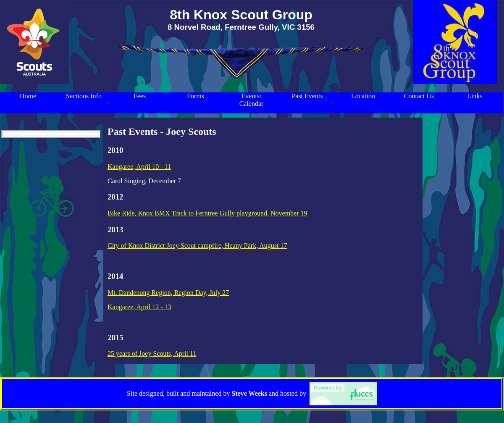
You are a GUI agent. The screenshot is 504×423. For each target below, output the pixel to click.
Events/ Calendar (252, 100)
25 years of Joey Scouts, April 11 (152, 353)
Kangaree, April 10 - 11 (139, 167)
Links (475, 96)
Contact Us (419, 96)
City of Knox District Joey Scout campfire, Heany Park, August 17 (197, 246)
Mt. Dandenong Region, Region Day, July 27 (168, 293)
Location (363, 96)
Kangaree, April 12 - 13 (139, 307)
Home (28, 96)
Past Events (307, 96)
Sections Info (84, 96)
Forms (196, 96)
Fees (140, 96)
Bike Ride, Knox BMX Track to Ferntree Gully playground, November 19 (207, 213)
